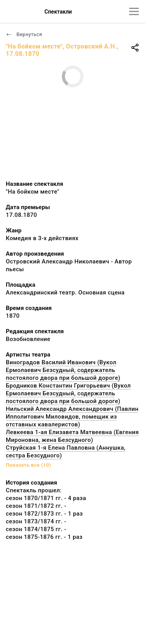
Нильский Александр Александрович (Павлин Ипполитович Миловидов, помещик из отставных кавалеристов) (72, 417)
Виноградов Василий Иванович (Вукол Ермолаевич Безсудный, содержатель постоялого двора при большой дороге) (63, 370)
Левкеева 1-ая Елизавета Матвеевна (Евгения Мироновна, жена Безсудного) (72, 436)
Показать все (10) (28, 465)
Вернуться (24, 34)
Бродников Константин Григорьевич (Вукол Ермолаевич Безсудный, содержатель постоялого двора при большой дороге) (68, 393)
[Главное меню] (134, 11)
